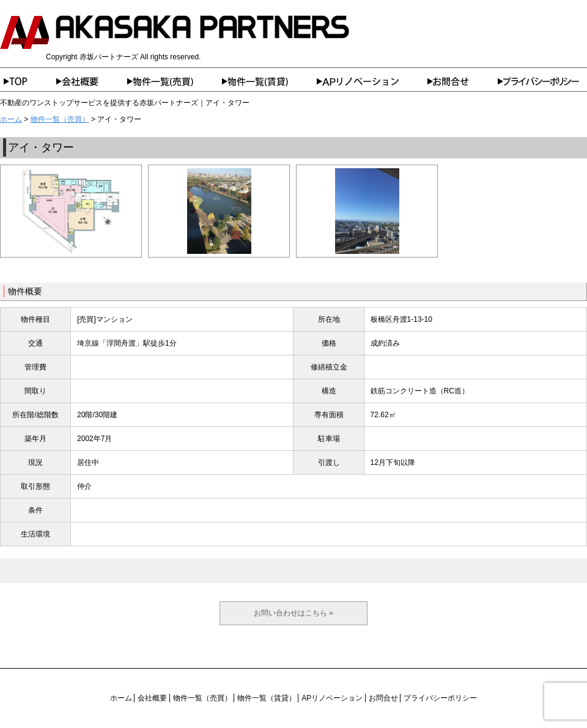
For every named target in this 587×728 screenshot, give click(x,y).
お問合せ (463, 81)
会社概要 (92, 81)
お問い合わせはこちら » (293, 613)
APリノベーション (372, 81)
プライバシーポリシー (542, 81)
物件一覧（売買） (175, 81)
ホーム (28, 81)
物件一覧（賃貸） (269, 81)
